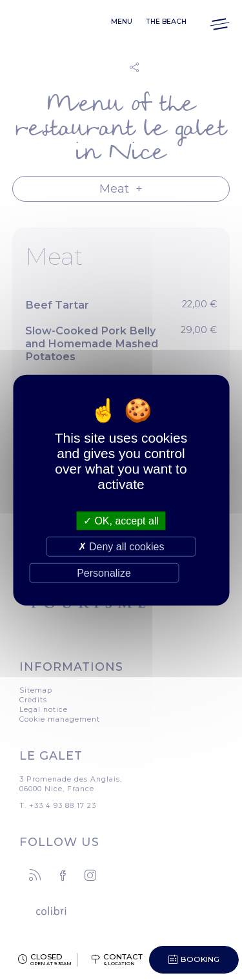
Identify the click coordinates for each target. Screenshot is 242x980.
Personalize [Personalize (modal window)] (104, 573)
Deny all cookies (121, 546)
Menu (122, 22)
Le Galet (42, 22)
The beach (166, 22)
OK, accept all (121, 520)
